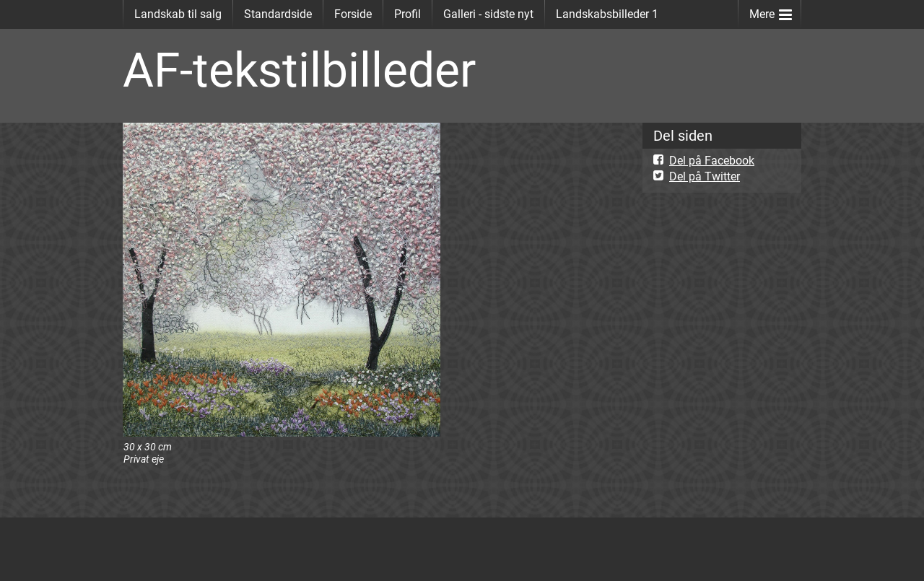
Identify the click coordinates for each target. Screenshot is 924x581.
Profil (407, 14)
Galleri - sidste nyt (488, 14)
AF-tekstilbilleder (299, 70)
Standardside (278, 14)
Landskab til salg (178, 14)
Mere (771, 11)
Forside (353, 14)
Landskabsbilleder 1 (607, 14)
